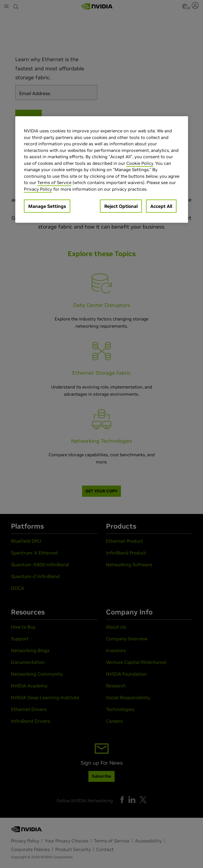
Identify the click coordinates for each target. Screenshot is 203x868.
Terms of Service (54, 182)
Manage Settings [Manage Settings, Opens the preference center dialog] (47, 206)
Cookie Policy (140, 163)
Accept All (161, 206)
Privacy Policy (38, 189)
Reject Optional (121, 206)
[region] (102, 170)
